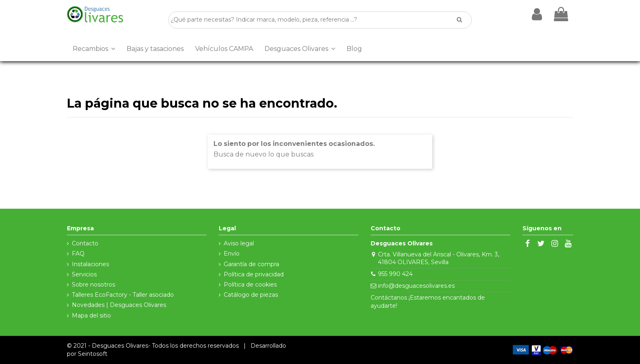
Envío (232, 254)
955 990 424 (395, 274)
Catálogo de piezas (251, 295)
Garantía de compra (251, 264)
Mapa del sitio (91, 315)
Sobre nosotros (93, 285)
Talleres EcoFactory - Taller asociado (123, 295)
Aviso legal (239, 243)
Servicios (84, 274)
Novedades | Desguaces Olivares (119, 305)
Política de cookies (250, 285)
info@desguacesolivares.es (416, 286)
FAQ (78, 254)
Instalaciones (90, 264)
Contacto (85, 243)
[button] (94, 49)
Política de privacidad (254, 274)
